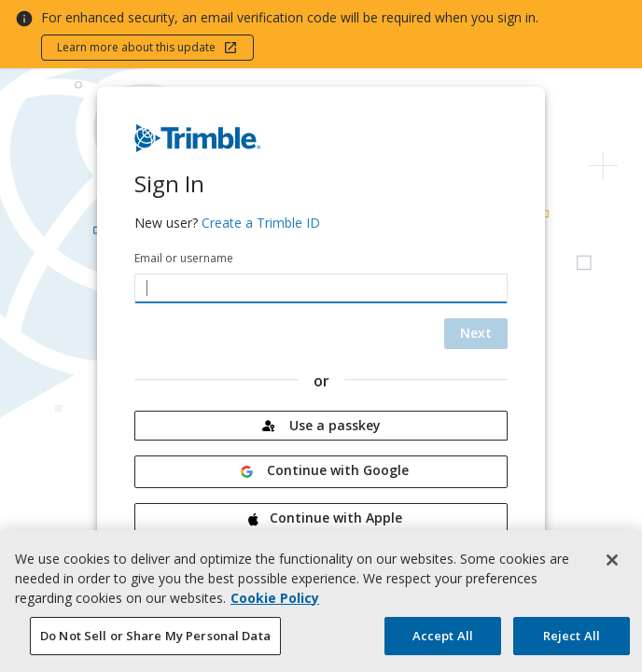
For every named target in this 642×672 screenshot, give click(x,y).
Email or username (184, 258)
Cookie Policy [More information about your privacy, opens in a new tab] (275, 605)
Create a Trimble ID (261, 223)
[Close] (612, 567)
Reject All (572, 643)
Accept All (443, 643)
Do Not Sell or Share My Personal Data (155, 643)
